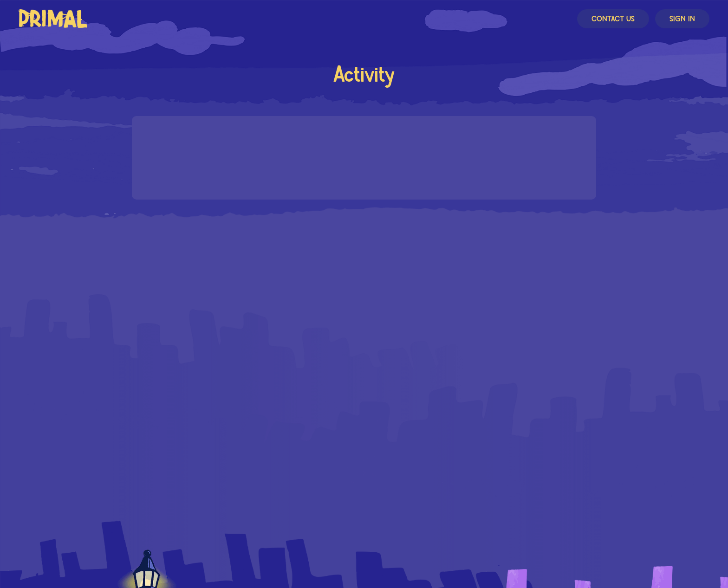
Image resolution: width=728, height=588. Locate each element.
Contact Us (613, 19)
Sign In (682, 19)
